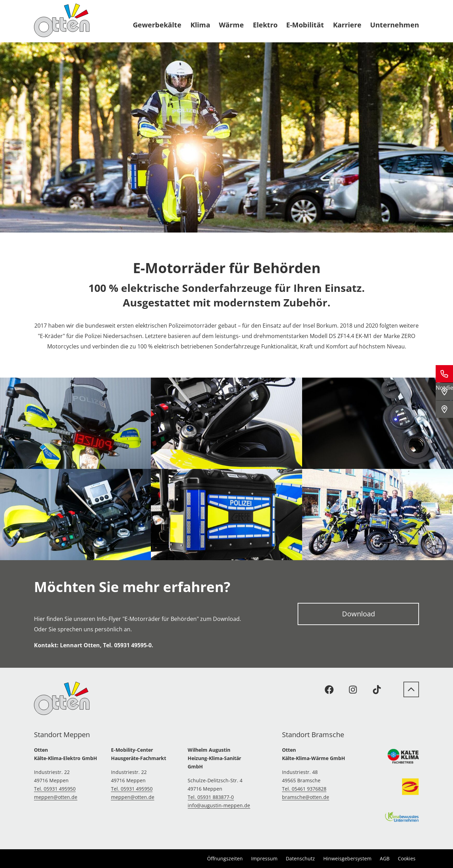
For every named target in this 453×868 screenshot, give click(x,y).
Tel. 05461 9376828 (304, 789)
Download (358, 614)
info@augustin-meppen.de (219, 805)
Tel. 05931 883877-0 (211, 797)
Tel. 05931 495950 (55, 789)
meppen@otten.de (56, 797)
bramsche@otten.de (306, 797)
